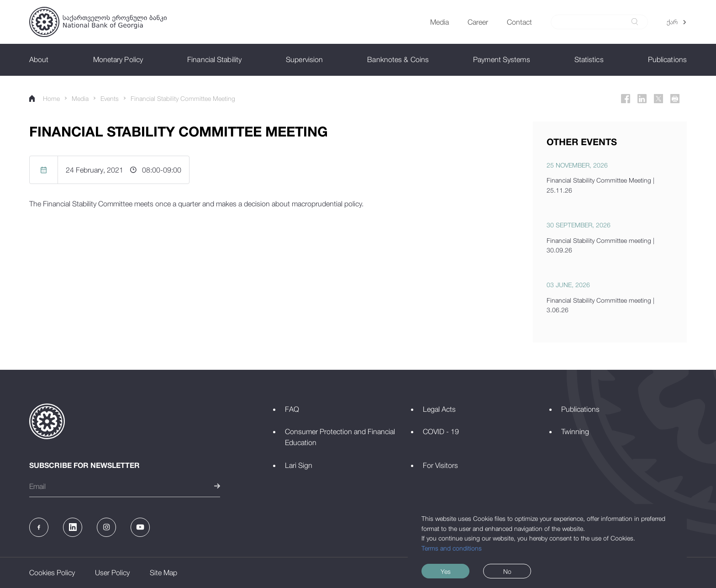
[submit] (635, 22)
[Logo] (98, 22)
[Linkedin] (642, 99)
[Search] (594, 22)
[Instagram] (106, 527)
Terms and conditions (452, 548)
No (507, 571)
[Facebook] (626, 99)
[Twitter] (658, 99)
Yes (446, 571)
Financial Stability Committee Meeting (183, 98)
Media (80, 98)
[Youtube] (140, 527)
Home (45, 98)
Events (110, 98)
